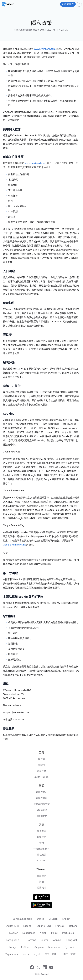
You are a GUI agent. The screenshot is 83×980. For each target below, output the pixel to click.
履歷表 (42, 759)
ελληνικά (39, 947)
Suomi (44, 940)
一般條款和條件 (42, 849)
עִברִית (26, 954)
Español (28, 926)
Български (54, 947)
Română (31, 940)
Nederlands (29, 933)
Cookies (41, 860)
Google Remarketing (15, 545)
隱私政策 (42, 855)
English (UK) (12, 926)
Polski (54, 933)
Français (60, 926)
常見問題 (42, 831)
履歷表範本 (42, 792)
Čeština (25, 947)
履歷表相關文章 (42, 804)
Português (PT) (14, 940)
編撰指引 (42, 888)
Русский (69, 947)
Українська (12, 954)
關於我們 (42, 876)
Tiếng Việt (72, 940)
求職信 (42, 765)
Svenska (57, 940)
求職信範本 (42, 810)
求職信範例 (42, 816)
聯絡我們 (42, 837)
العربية (37, 954)
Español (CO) (44, 926)
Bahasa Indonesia (22, 919)
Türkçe (13, 947)
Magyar (13, 933)
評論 (42, 882)
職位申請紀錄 (42, 777)
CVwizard (45, 974)
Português (68, 933)
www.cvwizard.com (45, 49)
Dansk (40, 919)
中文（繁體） (71, 954)
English (66, 919)
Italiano (73, 926)
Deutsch (53, 919)
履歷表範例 (42, 798)
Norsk (43, 933)
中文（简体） (52, 954)
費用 (42, 843)
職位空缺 (42, 771)
